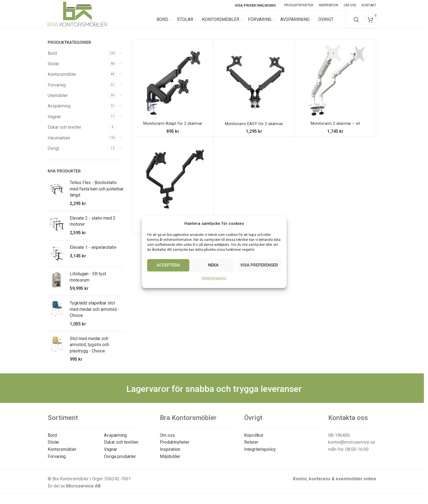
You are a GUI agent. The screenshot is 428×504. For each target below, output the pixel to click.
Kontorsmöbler (62, 79)
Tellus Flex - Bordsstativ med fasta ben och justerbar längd (97, 194)
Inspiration (170, 454)
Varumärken (59, 143)
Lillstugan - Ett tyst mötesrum (88, 282)
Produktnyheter (175, 447)
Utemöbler (58, 100)
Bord (52, 58)
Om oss (167, 440)
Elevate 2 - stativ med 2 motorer (93, 226)
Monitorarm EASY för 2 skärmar (254, 128)
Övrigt (53, 153)
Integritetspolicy (214, 278)
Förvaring (57, 90)
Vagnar (54, 121)
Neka (213, 265)
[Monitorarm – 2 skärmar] (173, 182)
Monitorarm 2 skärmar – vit (335, 128)
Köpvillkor (254, 440)
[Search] (356, 22)
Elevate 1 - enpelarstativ (93, 252)
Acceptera (168, 265)
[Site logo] (77, 22)
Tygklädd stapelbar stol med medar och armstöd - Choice (95, 314)
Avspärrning (59, 111)
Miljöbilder (170, 461)
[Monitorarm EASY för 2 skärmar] (254, 85)
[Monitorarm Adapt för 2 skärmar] (173, 85)
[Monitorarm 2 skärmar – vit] (335, 85)
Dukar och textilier (121, 447)
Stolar (53, 68)
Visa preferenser (259, 265)
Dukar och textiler (64, 132)
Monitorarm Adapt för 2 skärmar (173, 128)
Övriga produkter (120, 461)
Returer (251, 447)
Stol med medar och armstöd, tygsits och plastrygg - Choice (89, 349)
